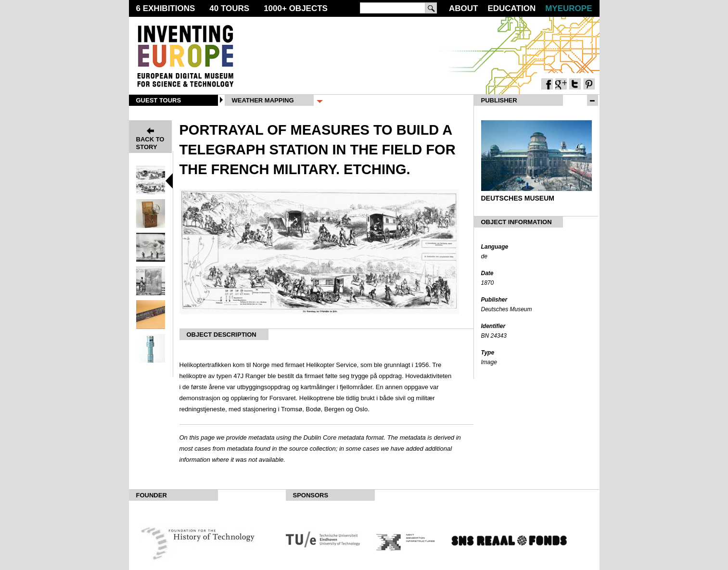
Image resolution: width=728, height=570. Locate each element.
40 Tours (229, 8)
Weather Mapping (263, 100)
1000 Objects (296, 8)
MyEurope (568, 8)
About (463, 8)
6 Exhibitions (166, 8)
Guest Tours (159, 100)
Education (511, 8)
